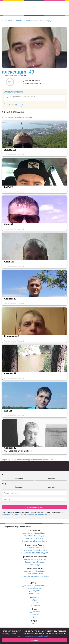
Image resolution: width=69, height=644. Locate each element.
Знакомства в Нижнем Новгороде (35, 576)
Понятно (34, 640)
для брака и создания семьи (35, 586)
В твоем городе (46, 21)
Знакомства (7, 21)
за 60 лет (34, 603)
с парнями (35, 614)
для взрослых (34, 593)
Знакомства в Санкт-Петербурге (35, 550)
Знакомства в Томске (34, 538)
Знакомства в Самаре (34, 562)
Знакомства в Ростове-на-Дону (35, 553)
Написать (13, 105)
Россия (34, 623)
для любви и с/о (34, 588)
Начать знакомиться (34, 507)
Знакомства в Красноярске (34, 559)
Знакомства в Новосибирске (34, 533)
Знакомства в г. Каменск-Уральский (17, 118)
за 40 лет (34, 600)
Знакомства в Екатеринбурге (35, 541)
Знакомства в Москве (34, 548)
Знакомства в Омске (35, 574)
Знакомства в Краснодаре (35, 536)
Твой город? (35, 565)
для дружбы (34, 591)
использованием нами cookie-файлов (35, 636)
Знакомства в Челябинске (34, 571)
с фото (34, 617)
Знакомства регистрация (26, 21)
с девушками (34, 612)
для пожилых (34, 605)
